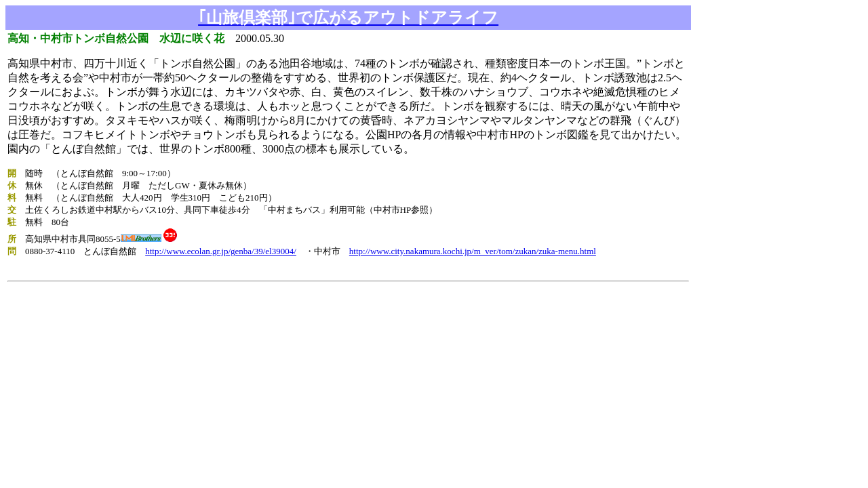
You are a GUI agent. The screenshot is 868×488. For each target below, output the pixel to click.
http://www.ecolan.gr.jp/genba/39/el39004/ (221, 251)
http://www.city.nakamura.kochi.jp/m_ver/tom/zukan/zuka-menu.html (473, 251)
